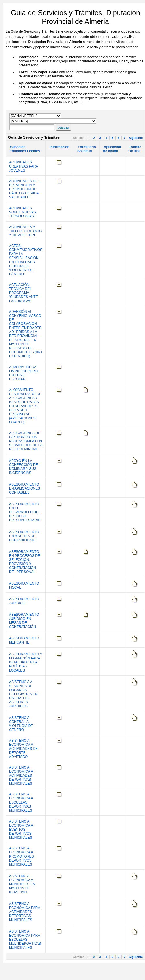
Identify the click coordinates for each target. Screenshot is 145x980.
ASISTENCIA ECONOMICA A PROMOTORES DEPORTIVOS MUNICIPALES (21, 856)
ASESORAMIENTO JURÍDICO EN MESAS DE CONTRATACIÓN (24, 621)
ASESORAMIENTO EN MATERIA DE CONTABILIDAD (24, 536)
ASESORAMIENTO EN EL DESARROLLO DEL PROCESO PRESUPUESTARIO (25, 512)
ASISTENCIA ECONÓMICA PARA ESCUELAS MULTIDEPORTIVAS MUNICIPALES (25, 940)
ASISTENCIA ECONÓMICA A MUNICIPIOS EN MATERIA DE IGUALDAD (22, 884)
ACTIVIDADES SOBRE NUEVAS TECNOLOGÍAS (22, 212)
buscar (63, 127)
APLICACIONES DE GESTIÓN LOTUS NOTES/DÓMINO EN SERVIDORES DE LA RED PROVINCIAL (26, 441)
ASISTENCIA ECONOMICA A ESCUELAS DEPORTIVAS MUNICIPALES (21, 802)
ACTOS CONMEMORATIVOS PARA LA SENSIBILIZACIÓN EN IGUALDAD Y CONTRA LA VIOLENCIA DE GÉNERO (26, 260)
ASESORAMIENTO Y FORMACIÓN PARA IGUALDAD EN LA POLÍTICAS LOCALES (26, 662)
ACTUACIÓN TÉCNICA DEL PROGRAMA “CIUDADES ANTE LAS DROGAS (23, 293)
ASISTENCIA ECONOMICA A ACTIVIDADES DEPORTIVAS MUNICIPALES (21, 776)
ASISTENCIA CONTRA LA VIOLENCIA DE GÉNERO (21, 724)
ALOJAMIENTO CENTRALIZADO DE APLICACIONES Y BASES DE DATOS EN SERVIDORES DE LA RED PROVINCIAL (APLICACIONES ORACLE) (25, 406)
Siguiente (136, 138)
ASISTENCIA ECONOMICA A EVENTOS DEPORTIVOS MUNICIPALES (21, 830)
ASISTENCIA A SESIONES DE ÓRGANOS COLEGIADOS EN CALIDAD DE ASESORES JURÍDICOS (23, 694)
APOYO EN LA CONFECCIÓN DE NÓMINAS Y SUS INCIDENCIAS (23, 467)
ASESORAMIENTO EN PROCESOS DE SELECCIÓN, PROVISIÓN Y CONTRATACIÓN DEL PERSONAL (25, 562)
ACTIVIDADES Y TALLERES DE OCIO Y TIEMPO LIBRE (25, 231)
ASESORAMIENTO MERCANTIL (24, 640)
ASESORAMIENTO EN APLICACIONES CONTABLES (25, 488)
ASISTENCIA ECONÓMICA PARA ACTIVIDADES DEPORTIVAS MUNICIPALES (25, 912)
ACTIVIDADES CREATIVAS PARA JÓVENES (23, 166)
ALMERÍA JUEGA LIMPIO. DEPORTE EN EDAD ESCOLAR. (24, 373)
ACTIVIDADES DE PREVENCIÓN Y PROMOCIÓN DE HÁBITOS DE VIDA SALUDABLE (24, 189)
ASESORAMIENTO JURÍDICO (24, 601)
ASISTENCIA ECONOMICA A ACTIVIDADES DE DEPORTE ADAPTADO (23, 749)
